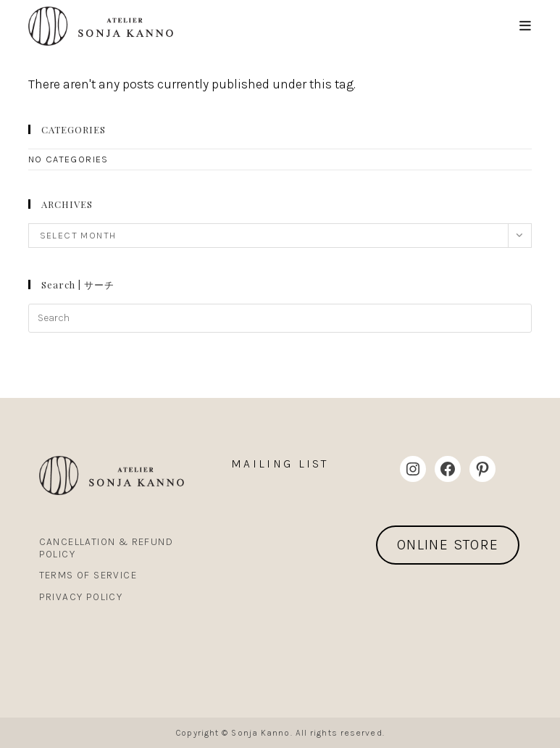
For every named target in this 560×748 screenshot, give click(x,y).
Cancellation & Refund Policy (106, 548)
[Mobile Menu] (526, 26)
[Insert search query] (280, 318)
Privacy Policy (81, 597)
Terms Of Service (88, 575)
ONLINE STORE (448, 545)
